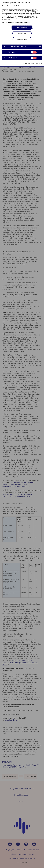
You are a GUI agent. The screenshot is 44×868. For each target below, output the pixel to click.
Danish (4, 6)
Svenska (13, 6)
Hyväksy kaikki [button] (22, 28)
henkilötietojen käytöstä (22, 22)
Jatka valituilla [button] (22, 33)
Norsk (9, 6)
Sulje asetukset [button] (22, 39)
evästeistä (11, 22)
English (18, 6)
